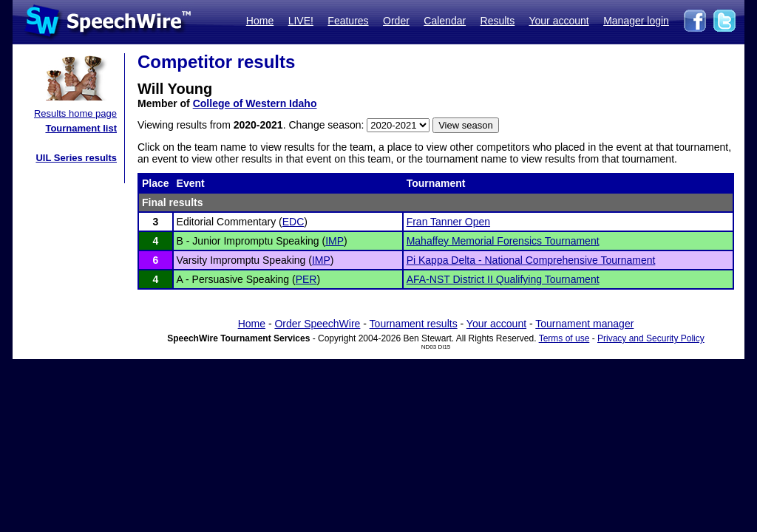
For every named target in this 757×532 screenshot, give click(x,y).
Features (348, 21)
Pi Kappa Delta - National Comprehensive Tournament (531, 260)
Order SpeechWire (317, 324)
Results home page (75, 113)
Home (260, 21)
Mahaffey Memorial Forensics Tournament (503, 241)
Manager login (636, 21)
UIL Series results (76, 158)
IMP (335, 241)
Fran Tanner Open (448, 222)
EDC (293, 222)
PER (306, 279)
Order (396, 21)
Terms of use (564, 338)
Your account (559, 21)
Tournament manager (584, 324)
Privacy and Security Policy (651, 338)
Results (498, 21)
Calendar (445, 21)
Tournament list (81, 128)
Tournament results (414, 324)
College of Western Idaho (255, 103)
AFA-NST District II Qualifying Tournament (503, 279)
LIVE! (301, 21)
